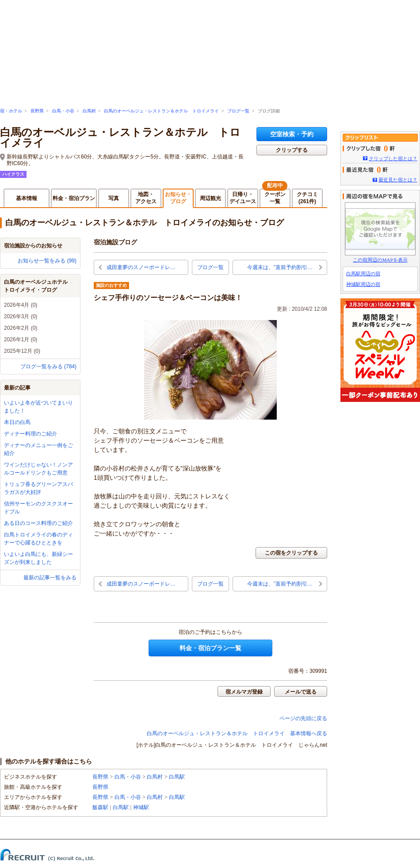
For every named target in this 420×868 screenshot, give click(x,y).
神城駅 (141, 807)
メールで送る (301, 692)
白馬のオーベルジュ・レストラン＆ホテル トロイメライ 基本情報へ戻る (237, 733)
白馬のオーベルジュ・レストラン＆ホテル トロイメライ (161, 111)
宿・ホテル (11, 111)
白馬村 (89, 111)
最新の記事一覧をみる (50, 578)
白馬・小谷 (63, 111)
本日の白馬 (17, 422)
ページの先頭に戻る (303, 718)
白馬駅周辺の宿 (363, 274)
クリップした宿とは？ (393, 158)
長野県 (37, 111)
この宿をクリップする (291, 553)
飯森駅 (100, 807)
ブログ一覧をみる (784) (48, 366)
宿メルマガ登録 (244, 692)
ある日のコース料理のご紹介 (38, 523)
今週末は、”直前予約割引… (280, 267)
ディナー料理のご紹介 (31, 434)
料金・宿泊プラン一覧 (210, 648)
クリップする (292, 150)
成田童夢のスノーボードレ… (141, 267)
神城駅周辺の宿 (363, 284)
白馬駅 (177, 777)
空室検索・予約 (292, 134)
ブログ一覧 (238, 111)
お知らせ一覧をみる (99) (47, 261)
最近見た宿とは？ (398, 180)
